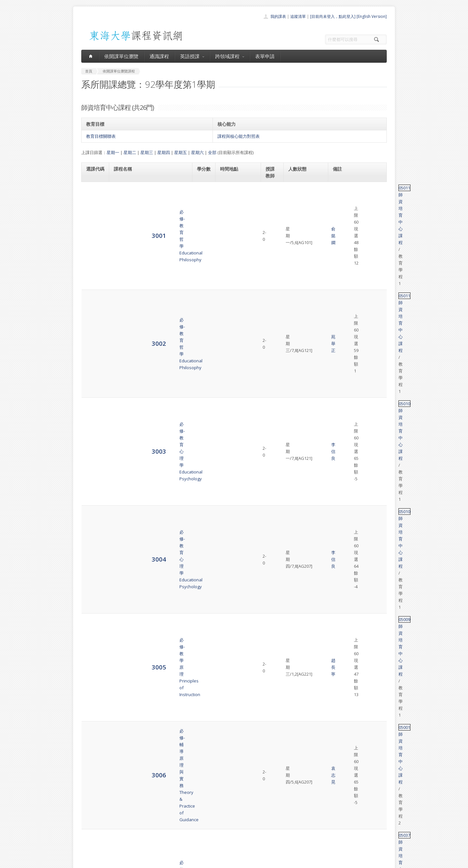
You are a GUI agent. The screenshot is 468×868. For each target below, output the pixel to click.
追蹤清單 (298, 16)
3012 (93, 414)
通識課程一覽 (221, 815)
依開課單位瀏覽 (121, 56)
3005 (93, 268)
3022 (93, 619)
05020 (339, 384)
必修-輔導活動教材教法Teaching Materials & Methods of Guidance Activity (146, 440)
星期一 (113, 152)
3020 (93, 577)
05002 (339, 516)
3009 (93, 362)
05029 (339, 358)
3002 (93, 210)
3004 (93, 248)
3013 (93, 440)
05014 (339, 593)
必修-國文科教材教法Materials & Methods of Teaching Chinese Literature (146, 414)
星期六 (197, 152)
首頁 (213, 800)
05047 (339, 574)
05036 (339, 612)
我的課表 (278, 16)
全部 (212, 152)
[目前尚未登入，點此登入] (333, 16)
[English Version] (372, 16)
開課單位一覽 (221, 807)
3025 (93, 697)
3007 (93, 310)
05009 (339, 265)
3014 (93, 462)
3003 (93, 229)
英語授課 (192, 56)
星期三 (147, 152)
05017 (339, 536)
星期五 (181, 152)
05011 (339, 188)
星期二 (130, 152)
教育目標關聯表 (101, 136)
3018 (93, 539)
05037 (339, 303)
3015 (93, 481)
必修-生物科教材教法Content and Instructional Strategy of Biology (150, 336)
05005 (339, 478)
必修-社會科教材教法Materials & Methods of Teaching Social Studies (146, 362)
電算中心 (170, 861)
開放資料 (217, 836)
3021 (93, 596)
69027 (339, 329)
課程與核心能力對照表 (239, 136)
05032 (339, 459)
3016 (93, 500)
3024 (93, 671)
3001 (93, 191)
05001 (339, 284)
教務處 (190, 861)
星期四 (164, 152)
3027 (93, 745)
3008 (93, 336)
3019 (93, 558)
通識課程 (159, 56)
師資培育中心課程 (363, 188)
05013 (339, 555)
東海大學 (87, 861)
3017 (93, 519)
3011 (93, 388)
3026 (93, 723)
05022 (339, 436)
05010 (339, 226)
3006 (93, 287)
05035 (339, 497)
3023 (93, 645)
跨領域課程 (230, 56)
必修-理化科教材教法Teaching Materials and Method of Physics (148, 310)
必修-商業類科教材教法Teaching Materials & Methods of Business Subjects (146, 388)
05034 (339, 410)
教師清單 (217, 843)
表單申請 (265, 56)
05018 (339, 742)
